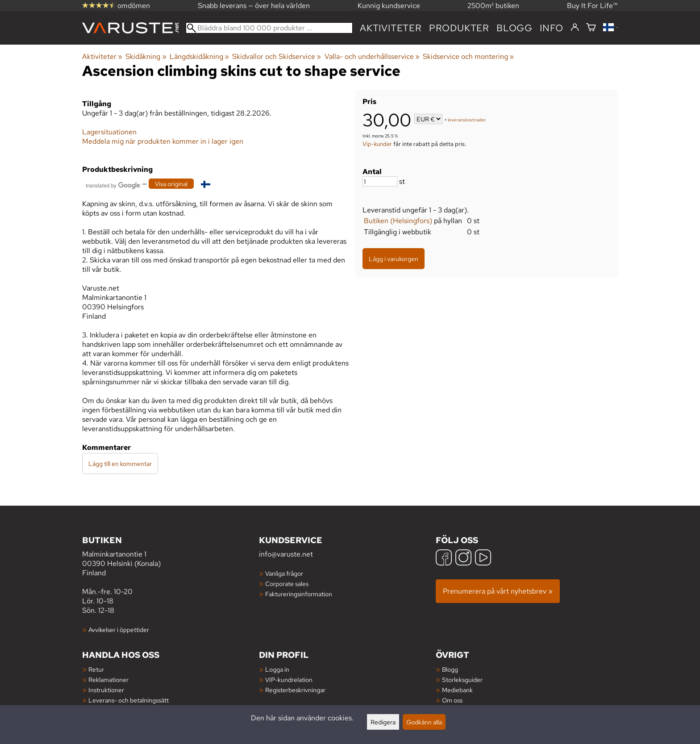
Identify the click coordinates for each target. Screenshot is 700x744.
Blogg (450, 669)
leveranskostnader (467, 120)
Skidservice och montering (468, 56)
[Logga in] (575, 28)
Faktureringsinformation (299, 594)
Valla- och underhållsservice (372, 56)
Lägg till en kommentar (120, 463)
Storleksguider (462, 680)
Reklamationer (108, 680)
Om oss (452, 700)
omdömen (116, 6)
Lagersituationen (109, 132)
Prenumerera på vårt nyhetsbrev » (498, 591)
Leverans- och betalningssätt (129, 700)
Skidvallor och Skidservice (277, 56)
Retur (96, 669)
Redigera (383, 722)
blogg (515, 28)
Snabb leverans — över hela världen (254, 6)
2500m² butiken (493, 6)
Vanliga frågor (284, 573)
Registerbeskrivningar (295, 690)
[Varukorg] (591, 28)
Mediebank (457, 690)
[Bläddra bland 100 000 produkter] (269, 28)
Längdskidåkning (199, 56)
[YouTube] (483, 559)
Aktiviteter (391, 28)
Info (552, 28)
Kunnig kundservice (389, 6)
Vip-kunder (377, 144)
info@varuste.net (286, 554)
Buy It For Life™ (592, 6)
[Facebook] (444, 559)
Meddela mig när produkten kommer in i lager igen (163, 141)
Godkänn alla (424, 722)
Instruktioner (106, 690)
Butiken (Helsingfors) (398, 221)
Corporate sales (287, 584)
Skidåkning (146, 56)
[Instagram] (463, 559)
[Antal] (380, 181)
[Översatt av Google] (113, 185)
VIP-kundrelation (289, 680)
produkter (459, 28)
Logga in (277, 669)
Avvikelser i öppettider (119, 630)
